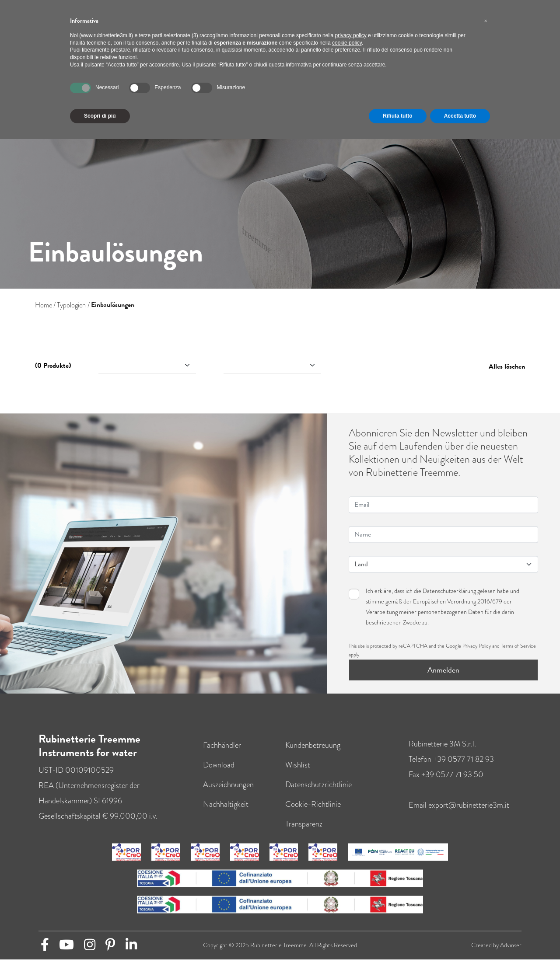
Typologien (71, 305)
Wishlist (298, 774)
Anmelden (443, 679)
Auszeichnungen (228, 794)
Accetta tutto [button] (460, 116)
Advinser (511, 954)
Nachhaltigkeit (226, 813)
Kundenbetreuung (313, 754)
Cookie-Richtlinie (313, 813)
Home (44, 305)
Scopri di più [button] (100, 116)
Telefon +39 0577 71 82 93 (451, 768)
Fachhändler (222, 754)
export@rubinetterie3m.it (469, 814)
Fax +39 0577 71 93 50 (446, 784)
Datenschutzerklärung (449, 600)
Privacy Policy (477, 655)
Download (219, 774)
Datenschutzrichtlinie (318, 794)
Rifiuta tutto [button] (397, 116)
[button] (486, 21)
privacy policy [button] (351, 35)
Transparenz (304, 833)
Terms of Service (518, 655)
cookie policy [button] (347, 43)
